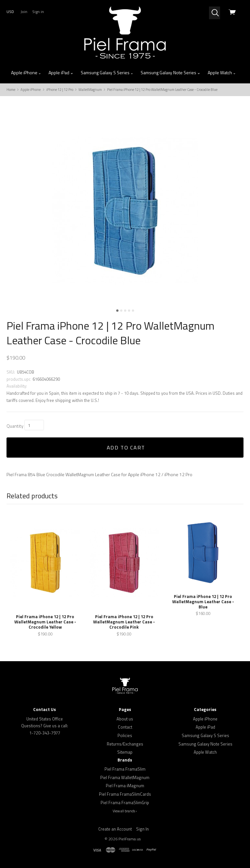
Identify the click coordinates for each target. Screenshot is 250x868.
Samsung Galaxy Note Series (170, 73)
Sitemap (125, 752)
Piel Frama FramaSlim (125, 769)
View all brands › (125, 811)
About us (125, 719)
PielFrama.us (130, 839)
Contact (125, 727)
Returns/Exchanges (125, 744)
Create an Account (115, 829)
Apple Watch (222, 73)
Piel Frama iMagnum (125, 786)
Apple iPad (61, 73)
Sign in (38, 12)
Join (24, 12)
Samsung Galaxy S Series (107, 73)
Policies (125, 735)
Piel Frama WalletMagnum (125, 777)
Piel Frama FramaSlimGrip (125, 803)
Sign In (142, 829)
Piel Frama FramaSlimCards (125, 794)
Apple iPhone (26, 73)
